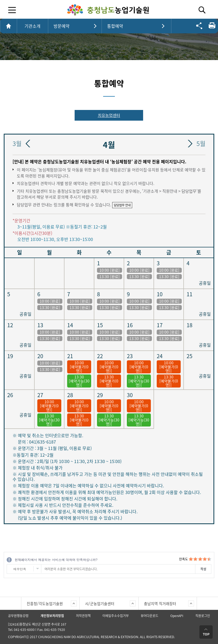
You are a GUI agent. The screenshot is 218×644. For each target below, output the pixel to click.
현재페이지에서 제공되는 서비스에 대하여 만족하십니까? (56, 560)
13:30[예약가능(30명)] (79, 381)
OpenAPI (177, 616)
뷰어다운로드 (150, 616)
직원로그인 (203, 616)
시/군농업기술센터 (100, 603)
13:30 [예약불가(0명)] (109, 381)
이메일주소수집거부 (116, 616)
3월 (17, 144)
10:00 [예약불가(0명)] (79, 367)
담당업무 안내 (122, 205)
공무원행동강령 (18, 616)
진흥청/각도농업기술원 (45, 603)
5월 (201, 144)
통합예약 (115, 26)
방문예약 (62, 26)
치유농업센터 (109, 115)
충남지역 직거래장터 (160, 603)
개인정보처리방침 (52, 616)
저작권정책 (83, 616)
